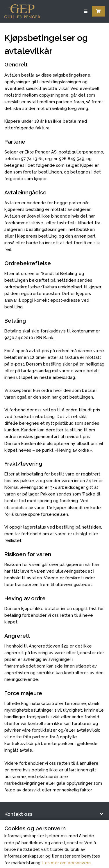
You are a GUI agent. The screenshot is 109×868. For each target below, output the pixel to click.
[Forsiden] (23, 11)
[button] (54, 814)
